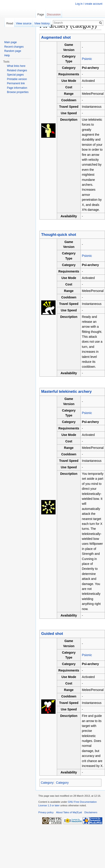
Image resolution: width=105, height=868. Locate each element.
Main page (10, 42)
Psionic (87, 59)
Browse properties (18, 92)
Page (41, 14)
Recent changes (14, 47)
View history (42, 23)
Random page (13, 51)
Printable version (17, 79)
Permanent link (16, 83)
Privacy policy (46, 812)
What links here (16, 66)
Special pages (15, 75)
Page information (17, 88)
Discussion (54, 14)
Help (7, 55)
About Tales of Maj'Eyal (69, 812)
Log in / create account (89, 4)
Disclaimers (91, 812)
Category (47, 783)
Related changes (17, 70)
